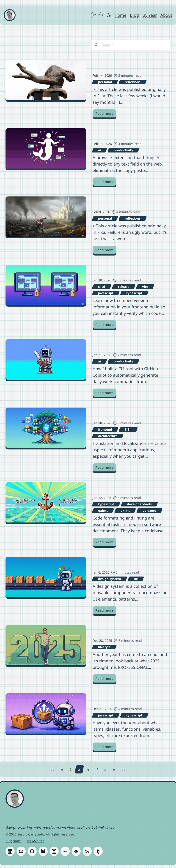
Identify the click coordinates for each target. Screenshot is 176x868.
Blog (134, 15)
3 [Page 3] (88, 770)
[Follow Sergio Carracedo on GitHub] (32, 852)
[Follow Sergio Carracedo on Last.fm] (87, 852)
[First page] (52, 770)
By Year (150, 15)
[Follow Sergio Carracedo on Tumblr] (98, 852)
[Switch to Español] (97, 15)
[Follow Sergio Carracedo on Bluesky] (43, 852)
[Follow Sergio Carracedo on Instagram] (54, 852)
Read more (104, 114)
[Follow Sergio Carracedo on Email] (21, 852)
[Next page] (114, 770)
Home (120, 15)
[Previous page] (62, 770)
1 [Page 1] (71, 770)
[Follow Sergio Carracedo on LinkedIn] (10, 852)
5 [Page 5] (105, 770)
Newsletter (36, 841)
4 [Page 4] (97, 770)
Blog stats (13, 841)
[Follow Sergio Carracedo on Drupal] (76, 852)
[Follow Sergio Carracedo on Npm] (65, 852)
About (166, 15)
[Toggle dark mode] (109, 15)
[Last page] (124, 770)
